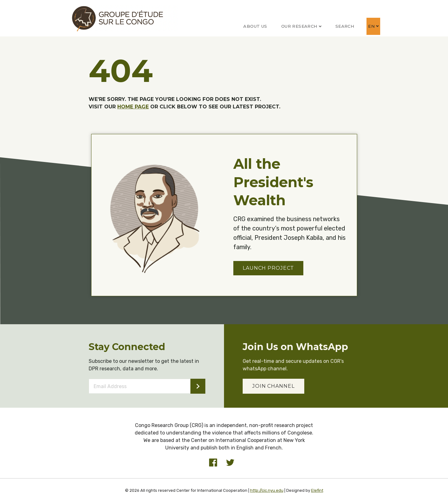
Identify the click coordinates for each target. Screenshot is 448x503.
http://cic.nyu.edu (267, 490)
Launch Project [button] (268, 268)
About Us (255, 26)
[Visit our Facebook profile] (213, 463)
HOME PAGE (133, 107)
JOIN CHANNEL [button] (273, 386)
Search (345, 26)
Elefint (317, 490)
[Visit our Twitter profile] (230, 463)
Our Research (301, 26)
